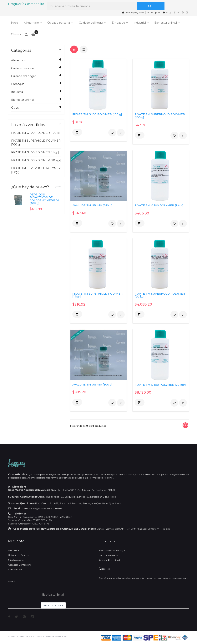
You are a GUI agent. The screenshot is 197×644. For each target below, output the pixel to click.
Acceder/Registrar (133, 12)
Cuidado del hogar (91, 23)
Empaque (118, 23)
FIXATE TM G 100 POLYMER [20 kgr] (36, 160)
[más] (58, 187)
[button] (77, 132)
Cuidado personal (59, 23)
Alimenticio (31, 23)
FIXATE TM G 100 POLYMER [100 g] (36, 133)
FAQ (167, 12)
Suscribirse (53, 605)
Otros (15, 34)
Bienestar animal (166, 23)
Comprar (154, 12)
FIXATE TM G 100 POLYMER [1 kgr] (35, 152)
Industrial (140, 23)
